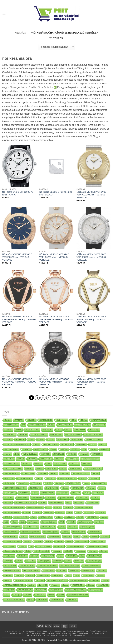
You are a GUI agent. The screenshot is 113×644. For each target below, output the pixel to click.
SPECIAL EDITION (25, 590)
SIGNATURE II (72, 459)
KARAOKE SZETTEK (15, 631)
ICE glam (84, 420)
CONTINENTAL (76, 469)
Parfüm (62, 527)
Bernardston (81, 551)
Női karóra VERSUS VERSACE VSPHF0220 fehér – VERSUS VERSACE (54, 257)
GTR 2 (87, 493)
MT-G (7, 595)
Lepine (31, 440)
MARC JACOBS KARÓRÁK (57, 580)
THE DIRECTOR (48, 556)
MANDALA (70, 517)
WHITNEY (102, 571)
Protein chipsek (77, 440)
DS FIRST (35, 556)
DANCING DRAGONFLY (93, 435)
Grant (77, 537)
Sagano (27, 541)
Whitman (8, 580)
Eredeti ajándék (62, 420)
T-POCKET (88, 512)
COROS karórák (28, 473)
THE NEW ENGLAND (12, 512)
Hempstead (101, 512)
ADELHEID (62, 571)
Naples (66, 585)
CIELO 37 (40, 580)
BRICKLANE (24, 493)
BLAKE (80, 517)
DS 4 (69, 503)
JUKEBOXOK (55, 631)
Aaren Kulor (59, 546)
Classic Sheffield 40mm (93, 469)
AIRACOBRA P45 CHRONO (76, 590)
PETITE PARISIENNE (99, 420)
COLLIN (58, 507)
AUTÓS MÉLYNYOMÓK (96, 631)
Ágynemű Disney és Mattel (31, 532)
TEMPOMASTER (36, 488)
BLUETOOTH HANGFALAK (56, 636)
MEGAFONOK (54, 634)
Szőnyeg (66, 532)
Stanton (19, 561)
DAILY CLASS (103, 585)
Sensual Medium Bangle (13, 551)
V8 (31, 546)
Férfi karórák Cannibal (31, 571)
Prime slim (91, 488)
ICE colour (59, 459)
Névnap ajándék (95, 532)
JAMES (94, 537)
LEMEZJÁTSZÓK (16, 634)
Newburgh (8, 561)
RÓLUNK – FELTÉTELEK (16, 612)
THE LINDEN (9, 483)
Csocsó (24, 537)
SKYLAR (71, 522)
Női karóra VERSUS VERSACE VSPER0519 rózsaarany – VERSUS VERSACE (19, 319)
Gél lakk (93, 444)
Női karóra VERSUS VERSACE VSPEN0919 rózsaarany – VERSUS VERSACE (19, 382)
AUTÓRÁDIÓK (98, 634)
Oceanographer (44, 561)
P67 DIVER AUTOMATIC (13, 469)
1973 (78, 512)
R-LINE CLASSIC (52, 488)
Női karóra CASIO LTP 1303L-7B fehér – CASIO (18, 193)
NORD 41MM (9, 590)
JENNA (51, 425)
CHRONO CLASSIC (12, 464)
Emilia (28, 551)
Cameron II (84, 454)
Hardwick (59, 541)
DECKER (38, 541)
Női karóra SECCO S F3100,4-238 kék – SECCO (56, 193)
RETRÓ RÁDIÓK (34, 636)
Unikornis (67, 537)
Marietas (32, 585)
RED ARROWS (83, 498)
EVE (23, 522)
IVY (24, 425)
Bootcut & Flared (57, 600)
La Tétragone (33, 522)
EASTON (23, 546)
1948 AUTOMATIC (21, 517)
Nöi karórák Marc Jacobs (92, 566)
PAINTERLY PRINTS (73, 435)
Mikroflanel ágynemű (51, 532)
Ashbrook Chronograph (78, 580)
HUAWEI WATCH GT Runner (25, 503)
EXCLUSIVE (94, 478)
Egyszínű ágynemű (87, 527)
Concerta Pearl (10, 435)
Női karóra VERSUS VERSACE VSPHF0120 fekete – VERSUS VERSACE (91, 257)
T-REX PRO (74, 464)
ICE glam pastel (100, 425)
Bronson (27, 512)
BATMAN (95, 498)
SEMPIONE (9, 498)
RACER (39, 478)
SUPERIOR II (97, 454)
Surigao (41, 440)
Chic (82, 556)
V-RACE (48, 483)
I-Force (96, 473)
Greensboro (74, 571)
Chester (65, 488)
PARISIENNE (57, 575)
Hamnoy (8, 454)
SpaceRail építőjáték (50, 444)
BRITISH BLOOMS (32, 430)
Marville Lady (94, 430)
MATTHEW (27, 464)
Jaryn (86, 483)
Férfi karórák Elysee (49, 522)
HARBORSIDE (10, 546)
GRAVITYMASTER (48, 527)
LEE (6, 522)
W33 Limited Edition (30, 454)
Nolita (69, 575)
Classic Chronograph (25, 478)
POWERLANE (59, 454)
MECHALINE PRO (99, 483)
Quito (70, 512)
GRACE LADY (92, 517)
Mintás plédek (42, 600)
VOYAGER (72, 454)
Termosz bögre (37, 498)
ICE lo (74, 420)
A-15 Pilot (64, 449)
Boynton (104, 551)
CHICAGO (105, 449)
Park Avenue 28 (43, 575)
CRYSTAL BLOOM (31, 527)
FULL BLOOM (88, 575)
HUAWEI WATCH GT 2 (81, 473)
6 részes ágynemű (11, 532)
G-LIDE (103, 444)
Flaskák (61, 595)
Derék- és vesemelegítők (90, 459)
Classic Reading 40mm (13, 527)
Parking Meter (51, 469)
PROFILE (29, 469)
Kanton (63, 469)
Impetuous (57, 551)
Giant (14, 522)
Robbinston (49, 512)
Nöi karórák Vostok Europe (47, 566)
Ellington (91, 585)
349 (75, 398)
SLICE (59, 430)
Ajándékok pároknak (38, 537)
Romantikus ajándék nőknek (14, 600)
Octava (40, 469)
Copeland (59, 483)
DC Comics (79, 503)
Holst (17, 454)
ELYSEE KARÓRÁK (44, 546)
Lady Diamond (80, 430)
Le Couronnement (85, 522)
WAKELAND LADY (11, 425)
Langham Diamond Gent (67, 478)
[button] (4, 14)
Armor (69, 541)
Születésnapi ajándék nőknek (78, 595)
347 (61, 398)
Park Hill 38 (43, 585)
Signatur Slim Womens (75, 546)
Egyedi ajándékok (11, 537)
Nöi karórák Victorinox (94, 440)
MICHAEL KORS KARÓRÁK (97, 546)
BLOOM (51, 440)
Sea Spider (65, 473)
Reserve (54, 473)
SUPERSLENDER (46, 420)
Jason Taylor (9, 478)
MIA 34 (106, 580)
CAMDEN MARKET (73, 483)
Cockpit (53, 449)
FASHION (8, 575)
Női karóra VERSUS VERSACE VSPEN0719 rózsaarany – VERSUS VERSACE (56, 382)
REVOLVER (45, 454)
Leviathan (99, 522)
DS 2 (49, 507)
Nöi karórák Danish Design (70, 566)
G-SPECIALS (40, 595)
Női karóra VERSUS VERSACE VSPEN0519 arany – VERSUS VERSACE (91, 382)
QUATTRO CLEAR (65, 425)
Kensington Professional (84, 507)
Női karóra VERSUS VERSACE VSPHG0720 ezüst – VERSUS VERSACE (91, 195)
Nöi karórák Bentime (27, 566)
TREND (8, 517)
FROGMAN (26, 449)
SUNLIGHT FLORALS (37, 425)
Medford (100, 575)
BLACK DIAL (48, 430)
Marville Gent (63, 440)
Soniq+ (102, 488)
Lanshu (82, 478)
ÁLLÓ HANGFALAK (78, 636)
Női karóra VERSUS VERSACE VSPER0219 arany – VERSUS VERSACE (91, 319)
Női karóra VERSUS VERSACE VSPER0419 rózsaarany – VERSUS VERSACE (56, 319)
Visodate (19, 575)
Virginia (104, 517)
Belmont (48, 541)
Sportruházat (81, 444)
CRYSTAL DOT (78, 488)
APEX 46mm (36, 483)
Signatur (37, 512)
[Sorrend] (56, 47)
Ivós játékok (51, 498)
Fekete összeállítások (35, 507)
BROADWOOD (10, 493)
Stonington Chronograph (24, 580)
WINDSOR (32, 459)
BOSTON (75, 449)
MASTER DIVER (41, 449)
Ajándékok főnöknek (66, 498)
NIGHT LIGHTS (46, 459)
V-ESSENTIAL (63, 493)
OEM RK (21, 459)
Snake (35, 493)
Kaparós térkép (54, 537)
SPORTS (8, 503)
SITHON (68, 507)
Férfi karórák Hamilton (12, 571)
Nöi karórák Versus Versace (14, 507)
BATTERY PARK (56, 590)
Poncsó (36, 444)
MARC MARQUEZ (95, 556)
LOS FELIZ (76, 493)
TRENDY (30, 575)
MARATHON (72, 556)
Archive (18, 430)
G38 (84, 449)
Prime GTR (42, 473)
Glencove (60, 512)
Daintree (43, 503)
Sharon (68, 561)
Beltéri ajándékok (95, 590)
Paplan (31, 600)
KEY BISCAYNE (88, 571)
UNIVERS (39, 464)
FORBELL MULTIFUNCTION (14, 585)
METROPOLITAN (46, 517)
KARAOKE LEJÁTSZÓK (37, 631)
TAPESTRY (19, 420)
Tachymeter (50, 478)
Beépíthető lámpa (79, 532)
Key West (105, 537)
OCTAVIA (8, 430)
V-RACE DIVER (60, 464)
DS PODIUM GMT (98, 541)
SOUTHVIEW (72, 600)
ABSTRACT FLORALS (39, 435)
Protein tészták (23, 498)
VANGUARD (9, 459)
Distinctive (58, 561)
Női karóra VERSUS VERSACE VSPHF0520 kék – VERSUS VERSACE (17, 257)
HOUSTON (95, 580)
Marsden (94, 449)
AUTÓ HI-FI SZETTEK (36, 634)
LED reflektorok (93, 503)
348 (68, 398)
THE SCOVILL (48, 571)
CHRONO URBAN (56, 503)
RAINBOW (23, 435)
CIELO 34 (69, 551)
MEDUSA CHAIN (48, 493)
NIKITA (68, 430)
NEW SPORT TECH (12, 473)
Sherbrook (93, 551)
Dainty (61, 556)
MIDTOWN (87, 464)
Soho (77, 575)
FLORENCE (20, 440)
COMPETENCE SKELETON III (15, 488)
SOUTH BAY (98, 493)
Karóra (51, 595)
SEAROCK (31, 420)
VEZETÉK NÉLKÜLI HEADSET (76, 634)
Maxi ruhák (73, 527)
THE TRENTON (78, 585)
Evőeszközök (23, 483)
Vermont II (55, 585)
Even (85, 537)
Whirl (62, 522)
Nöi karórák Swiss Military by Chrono (17, 444)
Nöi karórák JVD (10, 566)
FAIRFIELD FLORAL (83, 425)
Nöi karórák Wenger (94, 561)
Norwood (28, 595)
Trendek (8, 420)
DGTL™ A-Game (81, 541)
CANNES (8, 440)
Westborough (9, 556)
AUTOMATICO (41, 590)
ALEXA (59, 517)
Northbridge (22, 556)
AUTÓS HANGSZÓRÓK (73, 631)
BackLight (17, 595)
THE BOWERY (67, 444)
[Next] (82, 398)
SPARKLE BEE (56, 435)
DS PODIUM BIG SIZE (13, 541)
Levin (48, 464)
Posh (34, 517)
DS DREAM (30, 561)
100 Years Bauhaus (11, 449)
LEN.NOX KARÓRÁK (42, 551)
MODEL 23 (79, 561)
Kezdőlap (21, 33)
